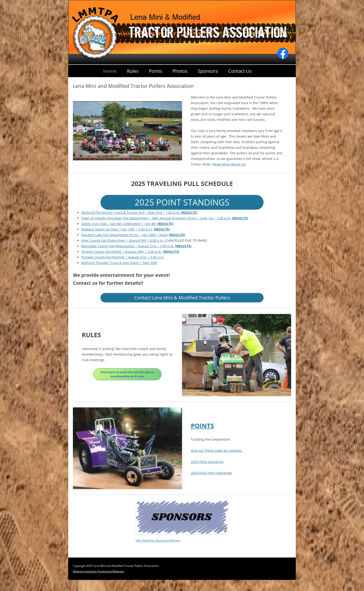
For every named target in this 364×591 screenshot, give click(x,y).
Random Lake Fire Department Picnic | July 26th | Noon (125, 235)
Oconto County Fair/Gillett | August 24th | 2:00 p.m (121, 252)
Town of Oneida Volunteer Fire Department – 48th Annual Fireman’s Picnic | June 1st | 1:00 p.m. (156, 218)
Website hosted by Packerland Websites (99, 571)
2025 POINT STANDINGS (182, 202)
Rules (133, 71)
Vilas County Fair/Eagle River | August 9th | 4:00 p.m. (123, 240)
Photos (180, 71)
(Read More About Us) (229, 164)
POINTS (202, 426)
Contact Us (240, 71)
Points (156, 71)
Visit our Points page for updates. (217, 451)
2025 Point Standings (207, 462)
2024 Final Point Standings (211, 473)
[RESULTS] (165, 224)
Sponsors (208, 71)
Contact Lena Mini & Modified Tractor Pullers (182, 298)
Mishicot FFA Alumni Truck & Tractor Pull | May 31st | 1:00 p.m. (131, 213)
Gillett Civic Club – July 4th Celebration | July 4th (119, 224)
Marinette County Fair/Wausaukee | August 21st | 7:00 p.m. (128, 246)
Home (110, 71)
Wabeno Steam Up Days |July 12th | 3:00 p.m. (117, 229)
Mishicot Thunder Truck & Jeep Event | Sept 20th (119, 263)
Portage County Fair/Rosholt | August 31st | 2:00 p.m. (123, 257)
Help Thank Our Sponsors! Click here (158, 540)
